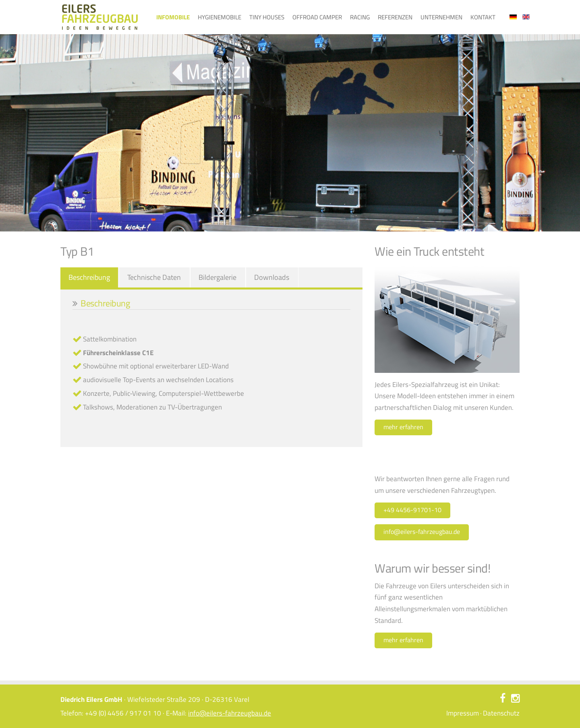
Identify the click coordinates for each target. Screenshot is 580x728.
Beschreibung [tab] (89, 277)
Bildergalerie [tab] (217, 277)
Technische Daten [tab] (154, 277)
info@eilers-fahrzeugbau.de (422, 532)
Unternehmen (441, 17)
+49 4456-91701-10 (412, 510)
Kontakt (483, 17)
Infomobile (173, 17)
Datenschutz (501, 713)
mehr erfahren (403, 427)
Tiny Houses (267, 17)
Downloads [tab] (272, 277)
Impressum (463, 713)
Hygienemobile (220, 17)
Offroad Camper (317, 17)
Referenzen (395, 17)
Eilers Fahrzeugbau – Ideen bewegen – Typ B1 (100, 17)
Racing (360, 17)
